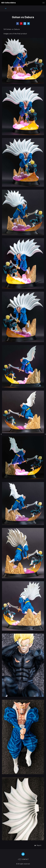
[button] (38, 845)
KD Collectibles (9, 3)
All (6, 8)
